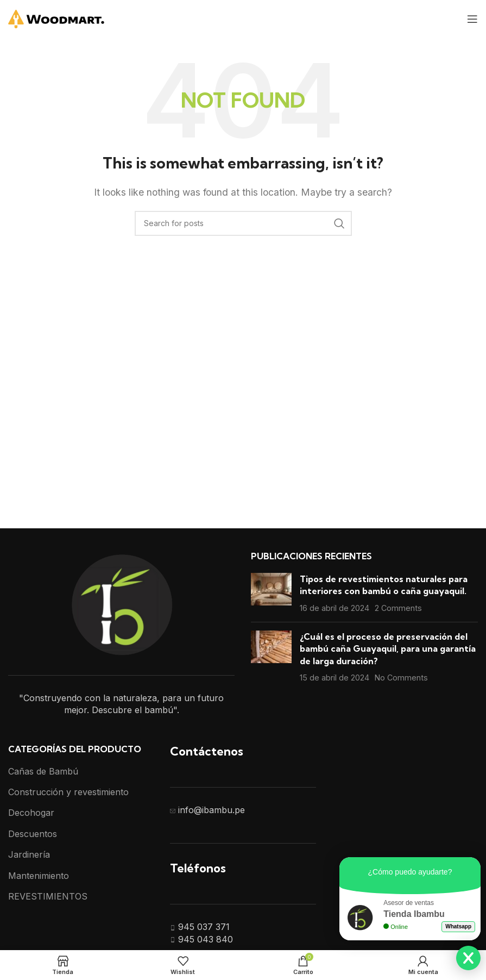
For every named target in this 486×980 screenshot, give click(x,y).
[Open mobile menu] (472, 19)
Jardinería (29, 854)
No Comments (401, 678)
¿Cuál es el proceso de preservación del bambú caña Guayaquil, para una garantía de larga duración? (388, 649)
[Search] (243, 223)
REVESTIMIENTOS (48, 896)
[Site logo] (57, 18)
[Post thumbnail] (271, 593)
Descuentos (33, 834)
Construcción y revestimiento (68, 792)
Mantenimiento (39, 876)
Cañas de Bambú (43, 771)
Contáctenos (207, 751)
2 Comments (398, 608)
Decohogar (31, 813)
